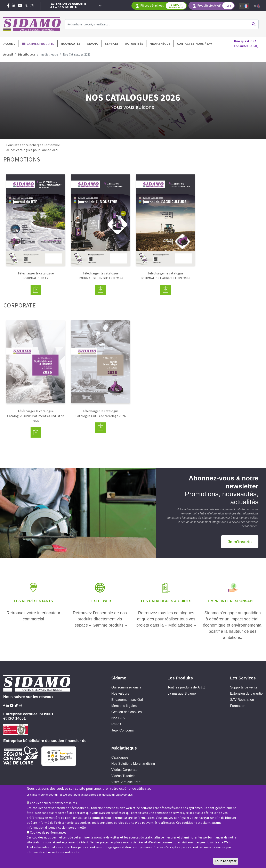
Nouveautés (71, 43)
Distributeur (27, 54)
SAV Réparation (242, 700)
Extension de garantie (246, 693)
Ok (254, 24)
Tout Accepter (226, 862)
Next (100, 6)
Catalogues (120, 757)
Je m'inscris (240, 542)
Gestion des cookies (127, 712)
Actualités (134, 43)
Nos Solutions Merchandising (133, 764)
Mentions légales (124, 706)
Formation (238, 706)
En (256, 6)
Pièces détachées (163, 6)
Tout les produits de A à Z (187, 687)
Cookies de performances (48, 833)
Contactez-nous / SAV (195, 43)
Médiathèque (160, 43)
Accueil (9, 43)
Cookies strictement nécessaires (53, 804)
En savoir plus (124, 796)
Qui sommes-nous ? (126, 687)
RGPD (116, 724)
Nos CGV (118, 718)
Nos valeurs (120, 693)
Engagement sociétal (127, 700)
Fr (244, 6)
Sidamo (93, 43)
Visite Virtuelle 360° (126, 782)
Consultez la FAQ (246, 43)
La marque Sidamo (182, 693)
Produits (216, 6)
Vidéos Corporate (124, 770)
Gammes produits (41, 44)
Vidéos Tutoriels (123, 776)
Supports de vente (244, 687)
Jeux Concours (123, 730)
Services (112, 43)
